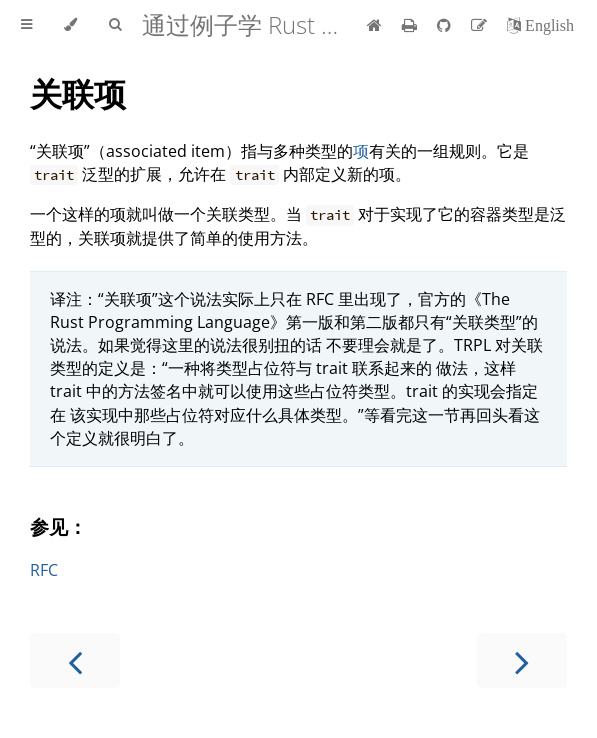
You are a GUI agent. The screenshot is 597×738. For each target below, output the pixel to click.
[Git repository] (446, 25)
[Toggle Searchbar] (115, 25)
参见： (58, 526)
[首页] (374, 25)
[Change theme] (70, 25)
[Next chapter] (522, 660)
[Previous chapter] (75, 660)
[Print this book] (411, 25)
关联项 (78, 93)
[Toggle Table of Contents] (26, 25)
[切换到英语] (540, 25)
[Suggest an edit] (481, 25)
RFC (44, 570)
